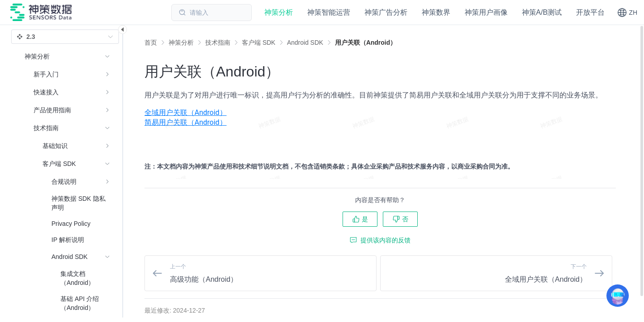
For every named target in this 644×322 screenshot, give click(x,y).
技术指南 (218, 42)
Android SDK (305, 42)
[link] (181, 42)
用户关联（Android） (366, 42)
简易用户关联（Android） (186, 122)
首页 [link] (151, 42)
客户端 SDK (259, 42)
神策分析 (181, 42)
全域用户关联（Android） (186, 112)
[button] (627, 13)
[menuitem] (380, 113)
